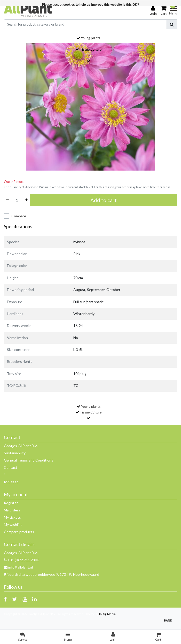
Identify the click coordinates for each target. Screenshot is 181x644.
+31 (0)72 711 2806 (21, 560)
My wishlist (13, 524)
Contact (11, 467)
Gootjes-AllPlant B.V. (21, 446)
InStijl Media (107, 614)
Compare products (19, 532)
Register (11, 503)
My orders (12, 510)
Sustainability (15, 453)
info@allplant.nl (18, 567)
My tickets (12, 517)
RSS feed (11, 482)
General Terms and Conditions (29, 460)
